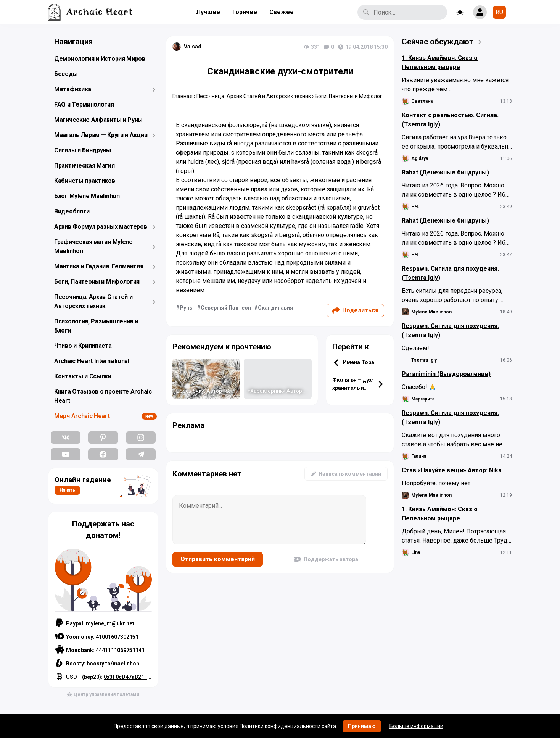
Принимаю (362, 726)
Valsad (193, 47)
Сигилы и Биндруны (83, 150)
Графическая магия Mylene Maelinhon (93, 246)
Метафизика (73, 89)
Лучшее (208, 12)
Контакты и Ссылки (83, 376)
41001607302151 (117, 637)
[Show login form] (480, 12)
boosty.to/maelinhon (113, 664)
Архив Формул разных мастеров (101, 227)
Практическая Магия (84, 166)
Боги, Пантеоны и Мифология (97, 282)
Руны (187, 308)
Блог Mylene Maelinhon (87, 196)
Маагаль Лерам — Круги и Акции (101, 135)
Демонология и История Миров (100, 59)
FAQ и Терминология (84, 104)
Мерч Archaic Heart (82, 416)
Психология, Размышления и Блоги (96, 326)
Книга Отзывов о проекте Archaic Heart (103, 396)
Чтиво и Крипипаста (83, 346)
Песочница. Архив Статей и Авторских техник (93, 301)
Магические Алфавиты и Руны (98, 120)
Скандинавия (275, 308)
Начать (67, 490)
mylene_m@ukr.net (110, 623)
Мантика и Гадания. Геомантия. (99, 266)
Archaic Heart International (92, 361)
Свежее (282, 12)
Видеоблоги (72, 211)
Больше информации (416, 726)
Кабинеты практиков (85, 181)
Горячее (245, 12)
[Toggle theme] (460, 12)
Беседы (66, 74)
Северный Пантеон (226, 308)
